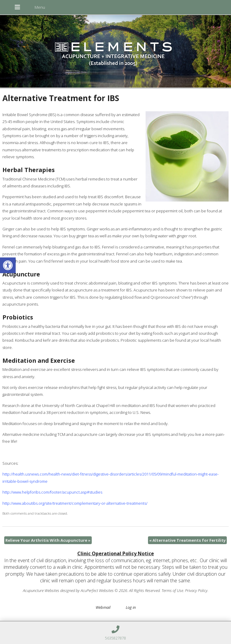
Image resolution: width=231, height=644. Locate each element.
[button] (8, 265)
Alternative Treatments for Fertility (187, 540)
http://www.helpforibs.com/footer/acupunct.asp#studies (52, 492)
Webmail (103, 607)
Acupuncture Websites (41, 590)
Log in (131, 607)
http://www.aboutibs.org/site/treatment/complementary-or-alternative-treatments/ (75, 503)
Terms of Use (172, 590)
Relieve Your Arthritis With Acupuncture (48, 540)
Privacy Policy (196, 590)
